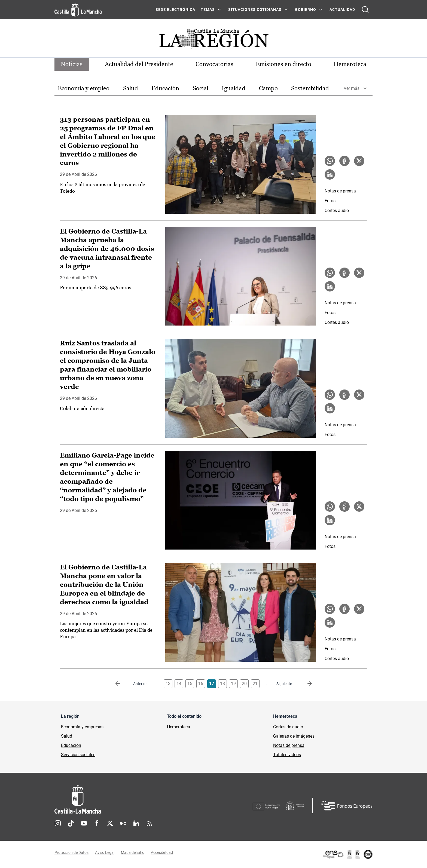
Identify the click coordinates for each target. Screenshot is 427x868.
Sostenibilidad (310, 88)
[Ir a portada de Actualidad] (213, 40)
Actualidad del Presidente (139, 64)
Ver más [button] (352, 89)
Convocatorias (214, 64)
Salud (131, 88)
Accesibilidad (162, 852)
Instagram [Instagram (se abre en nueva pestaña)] (58, 823)
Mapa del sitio (133, 852)
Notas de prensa (340, 191)
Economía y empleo (84, 88)
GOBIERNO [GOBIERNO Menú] (306, 10)
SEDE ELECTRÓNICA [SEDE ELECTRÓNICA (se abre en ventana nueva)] (175, 10)
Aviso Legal (105, 852)
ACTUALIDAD (342, 10)
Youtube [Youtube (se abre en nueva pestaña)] (84, 823)
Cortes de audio (288, 727)
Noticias (72, 64)
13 (168, 684)
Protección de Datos (71, 852)
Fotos (330, 201)
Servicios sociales (78, 755)
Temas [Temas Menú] (208, 10)
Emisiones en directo (283, 64)
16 (201, 684)
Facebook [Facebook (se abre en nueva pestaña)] (97, 823)
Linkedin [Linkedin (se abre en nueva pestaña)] (136, 823)
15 (190, 684)
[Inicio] (128, 799)
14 (179, 684)
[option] (84, 89)
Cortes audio (337, 211)
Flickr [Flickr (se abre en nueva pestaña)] (123, 823)
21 (255, 684)
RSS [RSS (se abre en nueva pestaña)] (149, 823)
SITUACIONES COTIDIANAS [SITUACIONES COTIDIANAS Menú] (255, 10)
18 (222, 684)
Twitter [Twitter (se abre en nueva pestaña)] (110, 823)
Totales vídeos (287, 755)
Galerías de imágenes (294, 736)
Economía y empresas (82, 727)
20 (244, 684)
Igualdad (234, 88)
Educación (165, 88)
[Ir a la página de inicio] (78, 10)
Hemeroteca (350, 64)
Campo (268, 88)
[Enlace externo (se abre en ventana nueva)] (347, 854)
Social (201, 88)
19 (233, 684)
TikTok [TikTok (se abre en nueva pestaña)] (71, 823)
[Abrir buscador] (365, 10)
